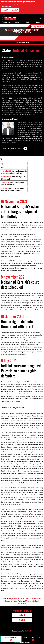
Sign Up (22, 620)
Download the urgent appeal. (13, 407)
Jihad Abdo (28, 516)
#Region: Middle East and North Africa (21, 599)
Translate (40, 26)
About (3, 167)
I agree (5, 10)
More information (7, 7)
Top (2, 164)
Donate (17, 22)
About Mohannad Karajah (22, 43)
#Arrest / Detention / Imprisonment (28, 602)
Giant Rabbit (28, 631)
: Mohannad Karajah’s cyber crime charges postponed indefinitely (14, 172)
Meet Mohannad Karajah (13, 149)
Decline (15, 10)
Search (38, 22)
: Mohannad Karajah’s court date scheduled (14, 178)
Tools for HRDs (6, 22)
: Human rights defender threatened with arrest (12, 184)
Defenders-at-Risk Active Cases (33, 638)
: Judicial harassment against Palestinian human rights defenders (12, 189)
